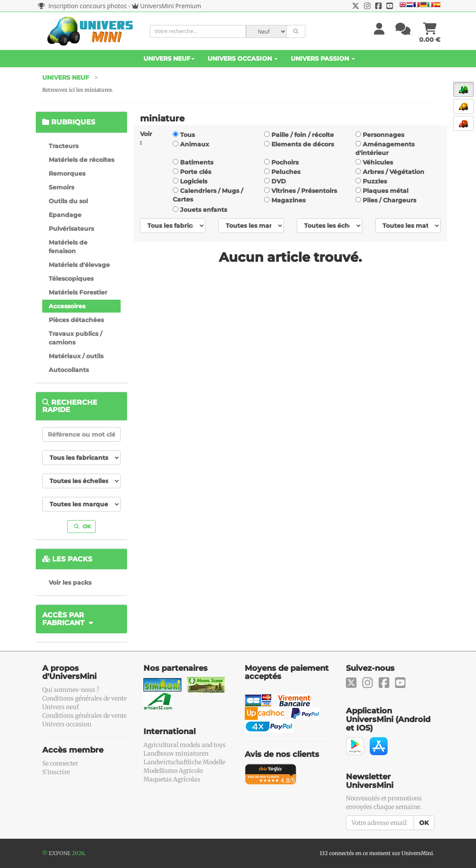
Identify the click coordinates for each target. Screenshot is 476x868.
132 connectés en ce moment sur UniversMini (376, 853)
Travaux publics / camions (75, 338)
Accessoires (67, 306)
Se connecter (60, 763)
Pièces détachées (76, 320)
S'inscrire (56, 772)
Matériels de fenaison (68, 247)
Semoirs (61, 187)
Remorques (67, 174)
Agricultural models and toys (185, 745)
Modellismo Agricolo (173, 771)
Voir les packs (70, 583)
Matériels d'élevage (79, 265)
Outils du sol (68, 201)
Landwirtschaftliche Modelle (184, 762)
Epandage (65, 215)
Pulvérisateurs (71, 229)
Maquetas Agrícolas (172, 779)
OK (82, 526)
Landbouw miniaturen (176, 753)
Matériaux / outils (76, 356)
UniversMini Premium (171, 6)
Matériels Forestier (78, 292)
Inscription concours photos (82, 6)
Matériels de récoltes (81, 160)
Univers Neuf (169, 59)
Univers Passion (323, 59)
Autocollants (69, 370)
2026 (78, 853)
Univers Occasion (243, 59)
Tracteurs (64, 146)
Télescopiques (71, 279)
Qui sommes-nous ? (71, 690)
